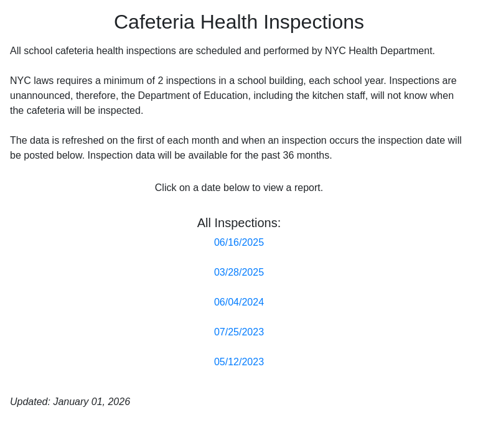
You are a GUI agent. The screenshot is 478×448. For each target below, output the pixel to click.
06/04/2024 (239, 302)
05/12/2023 (239, 362)
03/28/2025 (239, 272)
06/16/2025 (239, 242)
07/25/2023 (239, 332)
